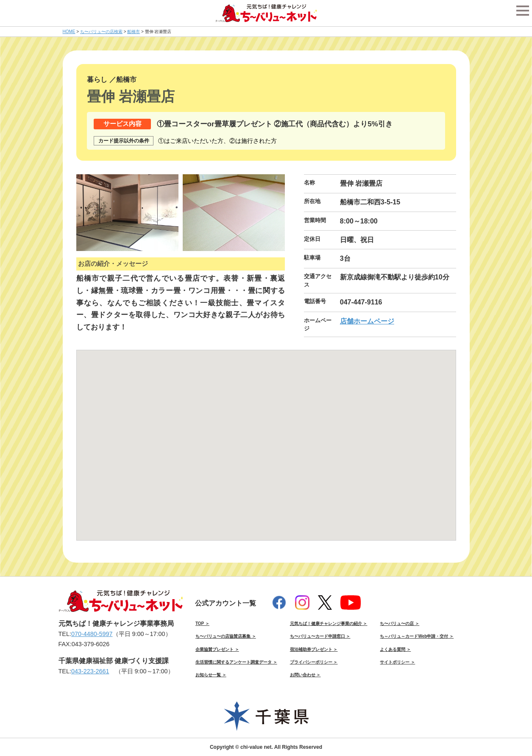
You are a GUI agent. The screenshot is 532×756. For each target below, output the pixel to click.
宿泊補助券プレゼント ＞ (314, 649)
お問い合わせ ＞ (305, 675)
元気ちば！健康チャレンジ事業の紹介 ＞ (329, 623)
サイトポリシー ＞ (397, 662)
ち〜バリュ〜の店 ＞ (400, 623)
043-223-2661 (90, 671)
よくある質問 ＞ (395, 649)
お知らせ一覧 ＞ (211, 675)
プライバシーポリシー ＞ (314, 662)
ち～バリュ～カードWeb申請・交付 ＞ (417, 636)
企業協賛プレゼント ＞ (217, 649)
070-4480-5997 (92, 634)
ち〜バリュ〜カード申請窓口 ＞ (320, 636)
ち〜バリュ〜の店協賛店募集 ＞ (226, 636)
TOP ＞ (202, 623)
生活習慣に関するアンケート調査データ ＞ (236, 662)
